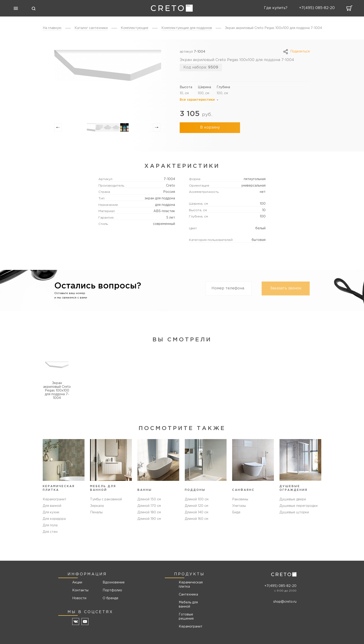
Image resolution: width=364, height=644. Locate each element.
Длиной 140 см (197, 512)
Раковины (240, 499)
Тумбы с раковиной (106, 499)
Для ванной (52, 506)
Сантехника (188, 595)
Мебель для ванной (188, 605)
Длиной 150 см (149, 499)
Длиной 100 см (197, 499)
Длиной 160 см (197, 519)
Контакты (80, 590)
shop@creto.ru (285, 602)
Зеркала (97, 506)
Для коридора (54, 519)
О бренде (110, 598)
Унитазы (239, 506)
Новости (79, 598)
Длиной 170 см (149, 506)
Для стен (50, 532)
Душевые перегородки (299, 506)
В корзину (210, 128)
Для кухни (51, 512)
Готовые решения (186, 617)
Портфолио (112, 590)
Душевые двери (293, 499)
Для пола (50, 525)
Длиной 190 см (149, 519)
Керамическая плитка (191, 585)
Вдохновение (112, 583)
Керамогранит (55, 499)
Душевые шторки (294, 512)
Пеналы (96, 512)
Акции (77, 583)
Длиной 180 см (149, 512)
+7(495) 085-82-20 (280, 586)
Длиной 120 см (197, 506)
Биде (236, 512)
